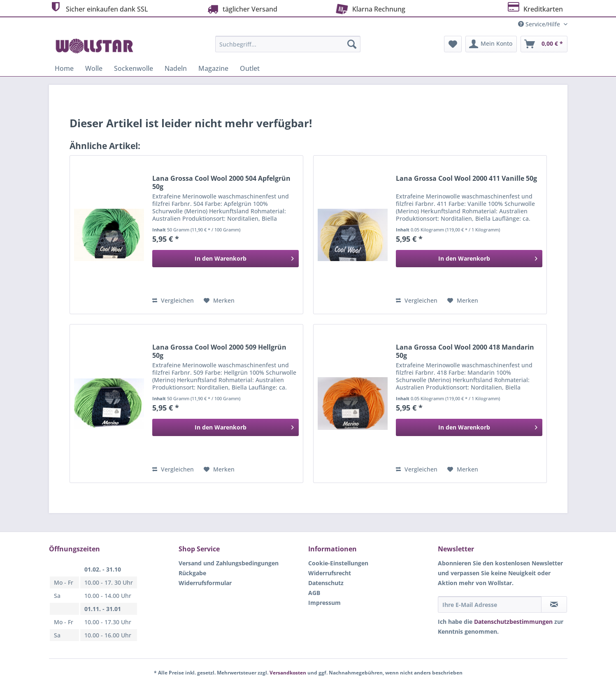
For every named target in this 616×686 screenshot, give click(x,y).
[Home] (64, 68)
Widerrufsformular (205, 583)
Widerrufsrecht (330, 573)
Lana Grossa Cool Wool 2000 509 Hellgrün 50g (219, 351)
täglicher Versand (242, 9)
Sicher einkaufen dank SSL (99, 8)
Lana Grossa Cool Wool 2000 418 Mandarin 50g (465, 351)
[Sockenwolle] (134, 68)
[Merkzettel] (453, 44)
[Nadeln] (176, 68)
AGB (314, 593)
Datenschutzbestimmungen (513, 622)
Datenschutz (326, 583)
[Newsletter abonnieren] (554, 604)
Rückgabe (192, 573)
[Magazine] (213, 68)
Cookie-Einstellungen (338, 563)
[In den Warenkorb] (225, 259)
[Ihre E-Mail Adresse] (490, 604)
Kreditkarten (535, 8)
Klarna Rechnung (369, 8)
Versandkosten (288, 673)
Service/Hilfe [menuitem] (540, 24)
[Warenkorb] (544, 44)
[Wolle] (94, 68)
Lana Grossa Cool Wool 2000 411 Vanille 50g (466, 178)
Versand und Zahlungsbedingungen (229, 563)
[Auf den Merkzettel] (219, 301)
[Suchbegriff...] (288, 44)
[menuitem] (288, 48)
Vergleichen (173, 300)
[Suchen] (352, 44)
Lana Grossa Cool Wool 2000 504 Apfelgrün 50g (221, 182)
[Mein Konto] (491, 44)
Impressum (324, 603)
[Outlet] (250, 68)
